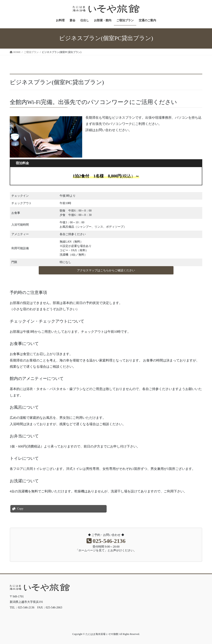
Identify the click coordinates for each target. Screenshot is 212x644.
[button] (106, 270)
